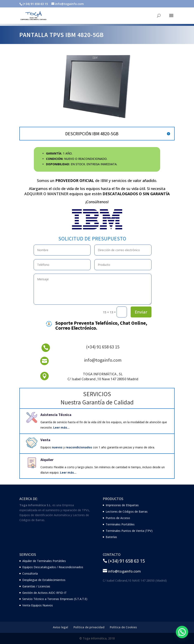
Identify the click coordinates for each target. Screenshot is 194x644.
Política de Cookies (123, 627)
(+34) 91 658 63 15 (103, 347)
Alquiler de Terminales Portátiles (44, 561)
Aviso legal (60, 627)
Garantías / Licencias (36, 586)
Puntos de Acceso (118, 518)
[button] (182, 632)
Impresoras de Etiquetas (122, 505)
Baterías (111, 537)
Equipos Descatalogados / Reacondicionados (53, 567)
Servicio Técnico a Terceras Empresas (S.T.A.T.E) (55, 599)
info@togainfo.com (103, 360)
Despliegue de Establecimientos (44, 580)
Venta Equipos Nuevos (38, 605)
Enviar (141, 312)
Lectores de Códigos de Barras (127, 512)
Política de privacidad (89, 627)
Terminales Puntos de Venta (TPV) (129, 531)
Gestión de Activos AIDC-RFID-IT (44, 593)
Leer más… (61, 427)
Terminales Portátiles (120, 524)
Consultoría (30, 573)
